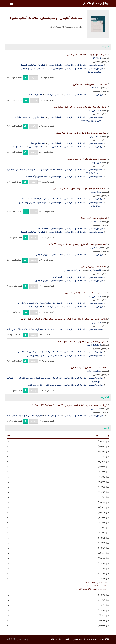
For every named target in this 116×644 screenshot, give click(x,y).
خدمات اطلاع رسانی (37, 117)
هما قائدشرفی (95, 137)
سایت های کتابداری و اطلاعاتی (33, 69)
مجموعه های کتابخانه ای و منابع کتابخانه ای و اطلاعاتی (29, 169)
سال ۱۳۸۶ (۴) (103, 533)
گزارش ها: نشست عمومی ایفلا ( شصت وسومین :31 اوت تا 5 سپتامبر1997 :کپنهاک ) (69, 405)
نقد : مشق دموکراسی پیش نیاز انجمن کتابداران (86, 293)
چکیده (34, 78)
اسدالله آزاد (97, 58)
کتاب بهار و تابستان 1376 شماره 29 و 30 (91, 589)
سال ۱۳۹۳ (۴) (103, 497)
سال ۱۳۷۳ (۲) (103, 605)
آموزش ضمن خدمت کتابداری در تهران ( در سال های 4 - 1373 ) (78, 244)
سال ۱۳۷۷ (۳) (103, 574)
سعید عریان (96, 322)
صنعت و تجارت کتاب (53, 95)
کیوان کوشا (97, 162)
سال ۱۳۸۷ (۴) (103, 528)
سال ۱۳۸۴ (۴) (103, 543)
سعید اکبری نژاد (95, 110)
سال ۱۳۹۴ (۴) (103, 492)
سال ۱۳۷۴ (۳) (103, 600)
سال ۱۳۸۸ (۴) (103, 523)
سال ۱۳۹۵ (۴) (103, 487)
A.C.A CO (11, 639)
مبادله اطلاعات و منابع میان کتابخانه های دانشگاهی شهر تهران (79, 189)
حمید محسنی (95, 222)
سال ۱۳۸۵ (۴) (103, 538)
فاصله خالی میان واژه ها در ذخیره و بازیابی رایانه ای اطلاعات (80, 107)
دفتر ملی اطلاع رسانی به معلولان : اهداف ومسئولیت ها (82, 342)
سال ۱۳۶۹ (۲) (103, 626)
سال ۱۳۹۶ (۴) (103, 482)
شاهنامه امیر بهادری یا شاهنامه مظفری (90, 84)
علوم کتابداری (56, 176)
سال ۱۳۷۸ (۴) (103, 569)
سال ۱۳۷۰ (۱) (104, 621)
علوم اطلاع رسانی (55, 65)
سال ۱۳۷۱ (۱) (104, 616)
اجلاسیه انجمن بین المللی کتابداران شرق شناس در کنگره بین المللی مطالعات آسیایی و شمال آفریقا (64, 319)
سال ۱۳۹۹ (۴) (103, 467)
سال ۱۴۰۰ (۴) (104, 462)
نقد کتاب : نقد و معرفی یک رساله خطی (88, 368)
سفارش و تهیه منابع (27, 202)
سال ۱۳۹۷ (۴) (103, 477)
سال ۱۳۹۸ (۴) (103, 472)
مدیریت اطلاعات (20, 117)
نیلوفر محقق (96, 192)
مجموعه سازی (43, 202)
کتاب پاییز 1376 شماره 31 (97, 586)
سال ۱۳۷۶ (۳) (103, 579)
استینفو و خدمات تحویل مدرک (93, 218)
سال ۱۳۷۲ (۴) (103, 610)
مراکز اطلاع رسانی (55, 355)
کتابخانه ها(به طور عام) (53, 199)
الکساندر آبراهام (95, 270)
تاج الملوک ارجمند (94, 345)
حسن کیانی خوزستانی (73, 270)
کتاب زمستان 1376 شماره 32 (95, 583)
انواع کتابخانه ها (34, 199)
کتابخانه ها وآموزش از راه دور (94, 267)
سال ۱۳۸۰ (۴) (103, 558)
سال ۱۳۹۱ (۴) (104, 508)
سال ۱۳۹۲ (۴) (103, 502)
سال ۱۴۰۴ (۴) (103, 441)
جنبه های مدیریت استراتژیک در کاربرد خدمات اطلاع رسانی (81, 133)
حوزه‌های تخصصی (96, 65)
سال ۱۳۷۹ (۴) (103, 563)
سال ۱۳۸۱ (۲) (104, 553)
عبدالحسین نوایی (94, 371)
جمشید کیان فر (95, 88)
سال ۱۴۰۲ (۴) (103, 452)
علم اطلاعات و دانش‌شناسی (75, 65)
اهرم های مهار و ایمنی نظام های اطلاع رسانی (87, 55)
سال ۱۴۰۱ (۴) (104, 457)
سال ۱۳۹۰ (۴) (103, 513)
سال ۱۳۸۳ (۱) (103, 548)
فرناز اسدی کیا (95, 248)
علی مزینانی (96, 409)
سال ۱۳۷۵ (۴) (103, 595)
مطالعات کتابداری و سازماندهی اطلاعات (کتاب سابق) (46, 18)
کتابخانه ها (58, 169)
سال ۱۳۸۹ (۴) (103, 518)
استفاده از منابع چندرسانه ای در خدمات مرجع (87, 159)
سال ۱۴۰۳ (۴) (103, 447)
